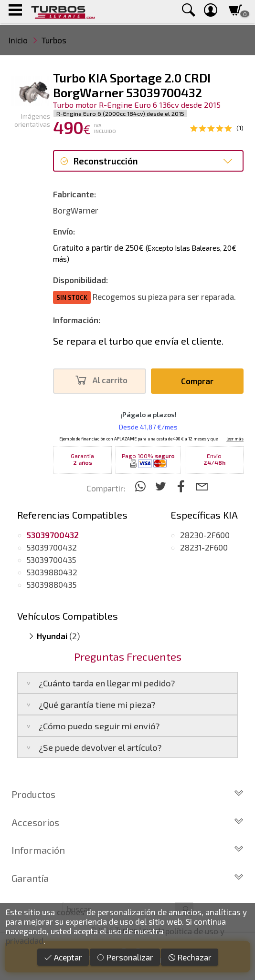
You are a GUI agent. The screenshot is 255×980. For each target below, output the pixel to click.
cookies (71, 912)
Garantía (127, 878)
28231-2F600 (204, 547)
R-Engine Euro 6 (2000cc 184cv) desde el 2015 (120, 113)
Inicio (18, 40)
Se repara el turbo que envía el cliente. (138, 341)
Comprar (197, 381)
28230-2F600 (205, 535)
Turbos (54, 40)
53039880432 (52, 572)
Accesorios (127, 822)
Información (127, 850)
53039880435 (52, 584)
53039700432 (52, 547)
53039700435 (51, 560)
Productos (127, 794)
